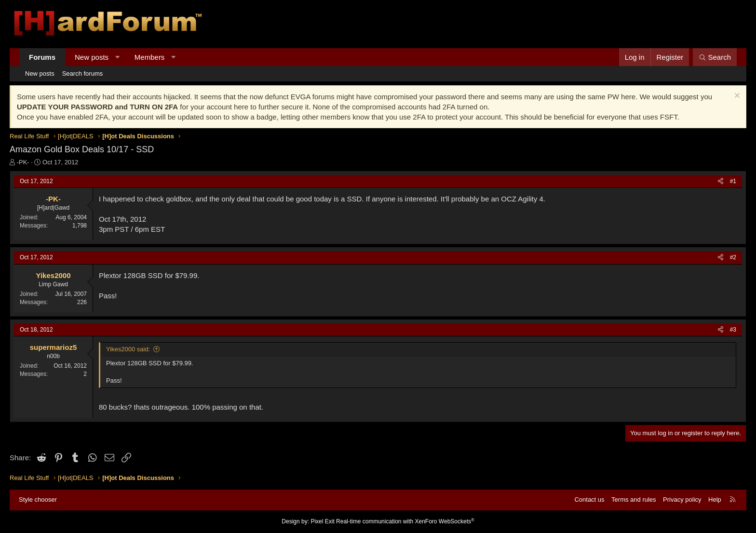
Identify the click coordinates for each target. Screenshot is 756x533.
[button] (117, 57)
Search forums (83, 73)
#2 (733, 257)
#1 (733, 181)
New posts (92, 57)
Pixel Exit (322, 521)
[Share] (721, 181)
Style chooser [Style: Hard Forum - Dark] (38, 500)
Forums (42, 57)
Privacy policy (682, 500)
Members (150, 57)
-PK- (23, 162)
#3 (733, 330)
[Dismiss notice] (736, 97)
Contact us (589, 500)
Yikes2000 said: (128, 349)
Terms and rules (634, 500)
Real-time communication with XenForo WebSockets (405, 521)
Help (715, 500)
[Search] (715, 57)
